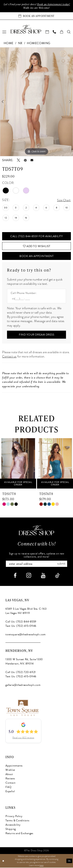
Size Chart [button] (64, 200)
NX (20, 43)
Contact (10, 783)
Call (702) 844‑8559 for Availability (36, 236)
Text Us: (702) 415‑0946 (21, 626)
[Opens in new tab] (22, 708)
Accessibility (13, 825)
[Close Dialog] (3, 861)
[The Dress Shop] (36, 531)
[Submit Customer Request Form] (36, 335)
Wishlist (10, 771)
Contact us (9, 357)
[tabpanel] (36, 102)
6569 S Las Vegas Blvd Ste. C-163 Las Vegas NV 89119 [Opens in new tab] (26, 611)
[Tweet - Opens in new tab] (18, 160)
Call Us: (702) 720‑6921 (21, 673)
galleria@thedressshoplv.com (23, 686)
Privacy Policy (14, 817)
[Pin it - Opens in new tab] (25, 160)
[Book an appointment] (36, 16)
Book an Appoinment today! (54, 4)
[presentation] (18, 464)
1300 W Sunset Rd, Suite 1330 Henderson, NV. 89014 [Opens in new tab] (24, 662)
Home (9, 43)
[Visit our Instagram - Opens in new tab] (29, 576)
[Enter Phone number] (35, 299)
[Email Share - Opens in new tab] (32, 160)
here (41, 866)
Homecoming (39, 43)
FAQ (8, 788)
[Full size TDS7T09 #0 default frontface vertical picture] (36, 102)
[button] (4, 32)
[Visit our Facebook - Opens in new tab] (15, 576)
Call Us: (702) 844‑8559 (21, 622)
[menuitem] (4, 32)
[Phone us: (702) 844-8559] (55, 32)
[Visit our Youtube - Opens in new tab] (43, 576)
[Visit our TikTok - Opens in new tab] (57, 576)
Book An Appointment (36, 256)
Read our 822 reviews (23, 738)
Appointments (14, 766)
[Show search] (69, 32)
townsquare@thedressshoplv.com (26, 635)
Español (10, 792)
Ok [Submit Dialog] (69, 861)
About (9, 775)
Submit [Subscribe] (62, 564)
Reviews (10, 779)
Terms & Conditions (17, 821)
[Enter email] (36, 564)
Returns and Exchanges (19, 834)
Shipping (11, 830)
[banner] (26, 29)
